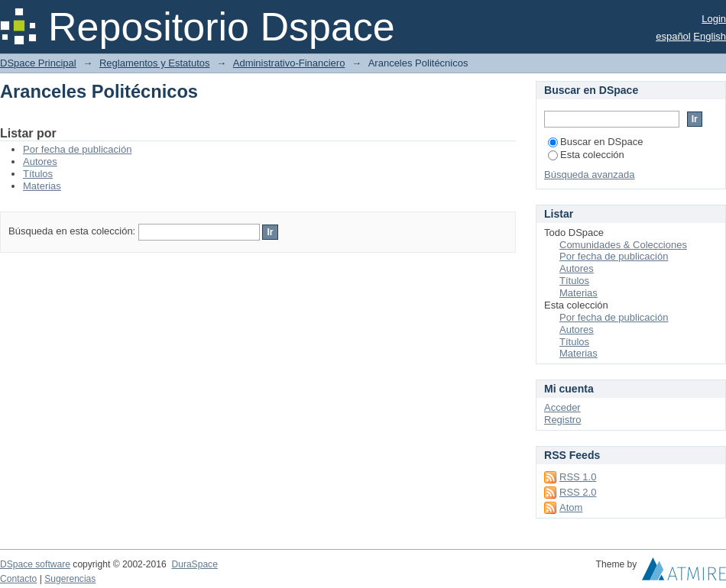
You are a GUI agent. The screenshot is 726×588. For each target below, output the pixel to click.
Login (714, 19)
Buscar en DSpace (595, 142)
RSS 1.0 (578, 477)
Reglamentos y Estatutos (155, 63)
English (710, 36)
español (673, 36)
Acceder (562, 407)
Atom (571, 507)
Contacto (18, 579)
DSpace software (35, 564)
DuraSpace (194, 564)
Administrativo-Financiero (289, 63)
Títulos (38, 174)
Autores (40, 162)
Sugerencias (70, 579)
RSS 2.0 (578, 492)
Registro (562, 420)
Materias (42, 186)
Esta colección (586, 155)
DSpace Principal (38, 63)
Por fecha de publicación (77, 149)
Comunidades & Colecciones (623, 245)
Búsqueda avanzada (590, 174)
